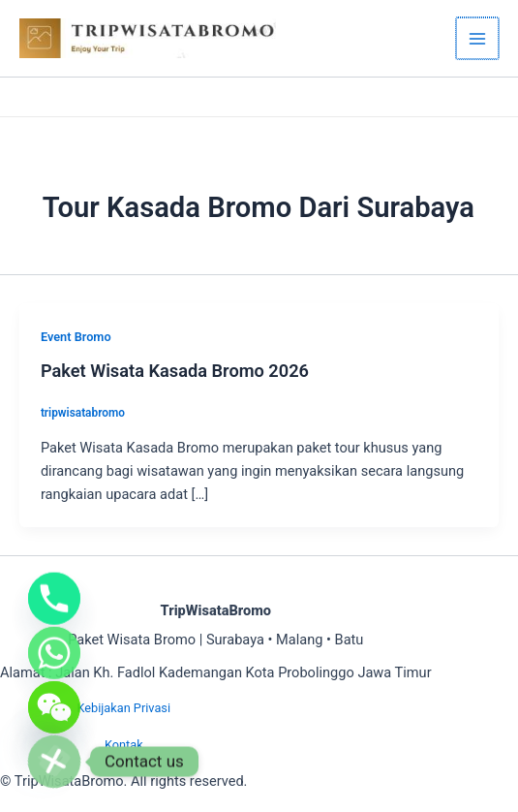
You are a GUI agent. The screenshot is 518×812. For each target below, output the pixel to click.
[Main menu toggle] (478, 39)
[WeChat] (54, 702)
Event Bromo (76, 337)
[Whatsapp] (54, 641)
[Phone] (54, 581)
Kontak (124, 745)
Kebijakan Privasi (123, 708)
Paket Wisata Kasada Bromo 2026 (175, 371)
